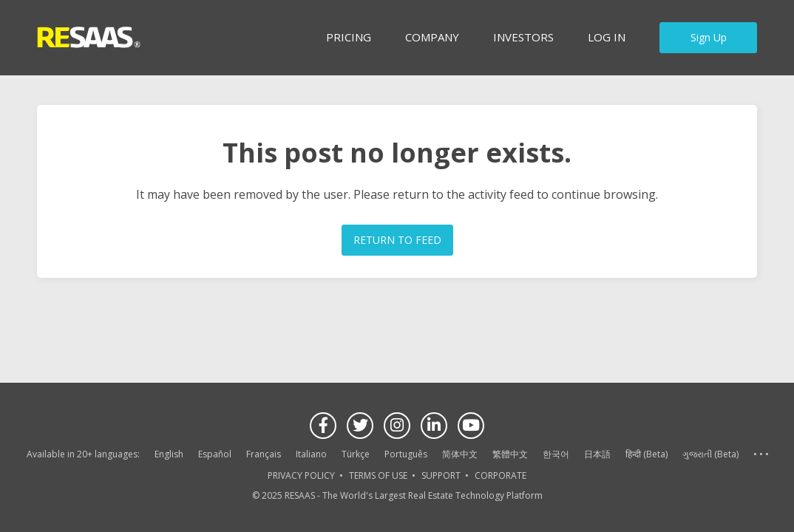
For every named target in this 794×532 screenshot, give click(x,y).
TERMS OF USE (378, 475)
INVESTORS (523, 37)
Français (264, 454)
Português (406, 454)
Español (215, 454)
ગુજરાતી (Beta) (710, 454)
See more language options (761, 455)
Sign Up (709, 37)
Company (432, 37)
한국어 (556, 454)
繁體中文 (510, 454)
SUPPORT (441, 475)
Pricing (349, 37)
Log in (607, 37)
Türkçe (356, 454)
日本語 (597, 454)
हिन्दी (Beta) (647, 454)
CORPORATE (501, 475)
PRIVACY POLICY (301, 475)
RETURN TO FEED (397, 240)
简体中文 (460, 454)
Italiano (311, 454)
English (169, 454)
